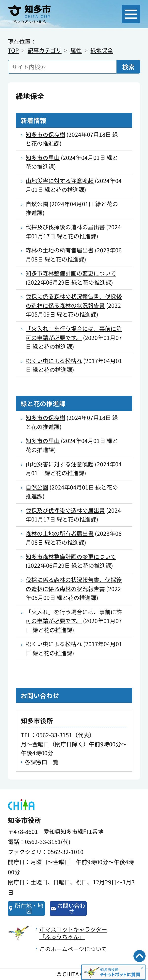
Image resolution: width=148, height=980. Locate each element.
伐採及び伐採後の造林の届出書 (65, 227)
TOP (13, 50)
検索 (128, 67)
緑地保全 (102, 50)
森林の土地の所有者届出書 (60, 250)
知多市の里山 (43, 158)
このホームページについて (73, 949)
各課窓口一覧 (42, 762)
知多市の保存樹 (45, 134)
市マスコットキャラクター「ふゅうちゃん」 (73, 933)
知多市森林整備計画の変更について (71, 273)
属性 (76, 50)
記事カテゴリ (45, 50)
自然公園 (37, 204)
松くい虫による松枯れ (54, 361)
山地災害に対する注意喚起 (60, 181)
